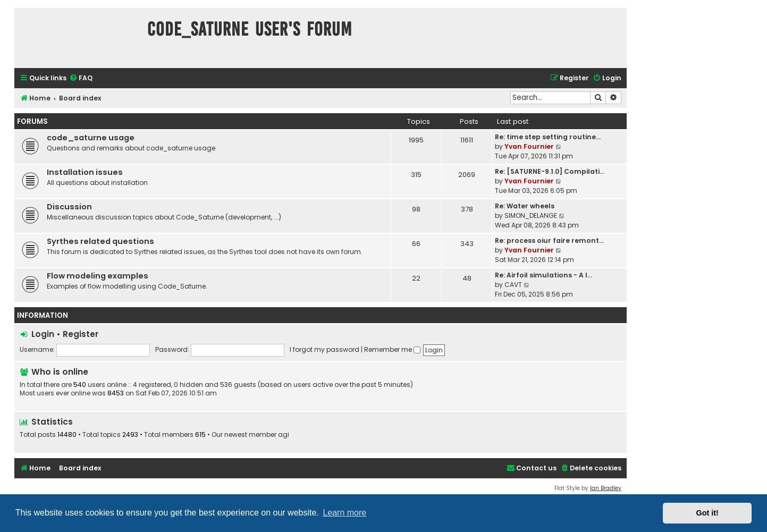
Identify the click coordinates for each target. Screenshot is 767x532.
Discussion (69, 207)
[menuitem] (81, 78)
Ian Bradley (606, 488)
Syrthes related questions (100, 241)
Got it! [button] (707, 513)
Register (81, 334)
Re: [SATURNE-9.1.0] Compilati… (550, 171)
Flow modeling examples (98, 276)
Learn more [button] (344, 513)
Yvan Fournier (529, 146)
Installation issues (85, 172)
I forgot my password (324, 349)
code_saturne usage (91, 138)
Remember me (392, 349)
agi (284, 435)
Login (43, 334)
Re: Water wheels (525, 206)
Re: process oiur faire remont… (549, 240)
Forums (32, 121)
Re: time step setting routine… (548, 137)
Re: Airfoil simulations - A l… (543, 275)
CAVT (513, 285)
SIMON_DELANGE (531, 216)
